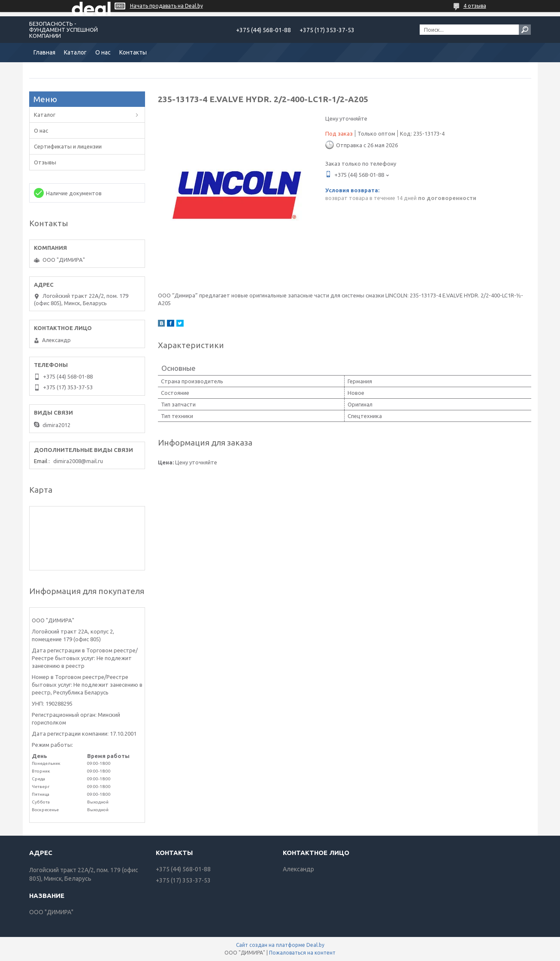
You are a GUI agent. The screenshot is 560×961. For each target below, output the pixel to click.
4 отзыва (475, 6)
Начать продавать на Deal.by (166, 6)
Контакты (133, 52)
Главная (44, 52)
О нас (103, 52)
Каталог (75, 52)
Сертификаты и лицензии (68, 146)
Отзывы (45, 162)
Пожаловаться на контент (302, 953)
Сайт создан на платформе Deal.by (280, 945)
